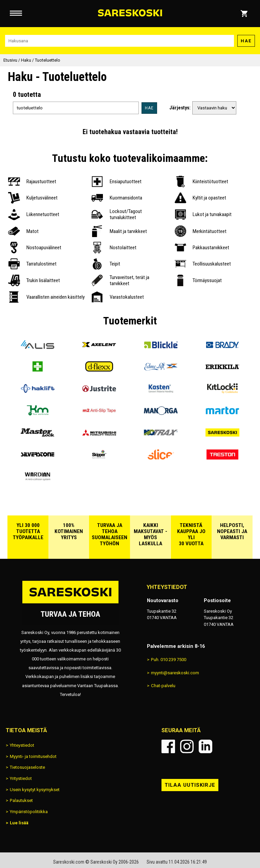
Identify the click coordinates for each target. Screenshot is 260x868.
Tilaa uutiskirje (190, 785)
